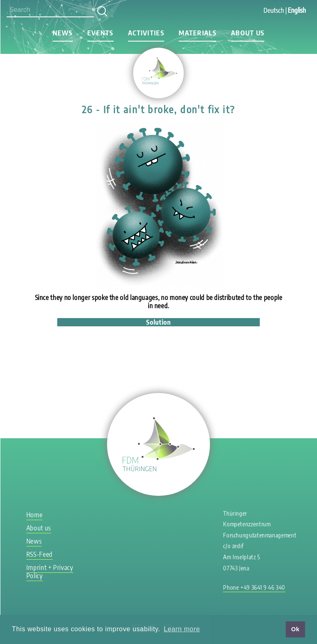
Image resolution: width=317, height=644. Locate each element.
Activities (146, 33)
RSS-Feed (40, 554)
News (63, 33)
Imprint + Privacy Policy (50, 572)
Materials (198, 33)
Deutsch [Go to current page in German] (274, 10)
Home (35, 515)
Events (100, 33)
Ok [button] (295, 629)
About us (248, 33)
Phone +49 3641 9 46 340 (254, 587)
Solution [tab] (158, 322)
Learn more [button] (182, 629)
